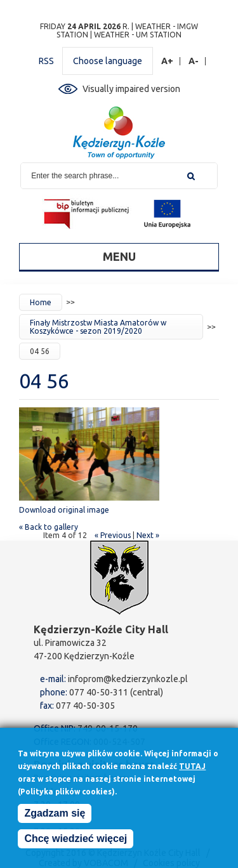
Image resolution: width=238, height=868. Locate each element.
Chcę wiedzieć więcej (76, 841)
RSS (46, 61)
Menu (119, 256)
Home (41, 302)
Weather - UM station (138, 35)
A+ (168, 61)
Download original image (64, 510)
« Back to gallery (49, 527)
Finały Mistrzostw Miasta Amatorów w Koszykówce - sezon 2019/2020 (98, 327)
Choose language (108, 61)
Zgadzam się (55, 816)
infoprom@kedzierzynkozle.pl (128, 679)
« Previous (113, 535)
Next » (148, 535)
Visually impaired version (131, 89)
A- (194, 61)
